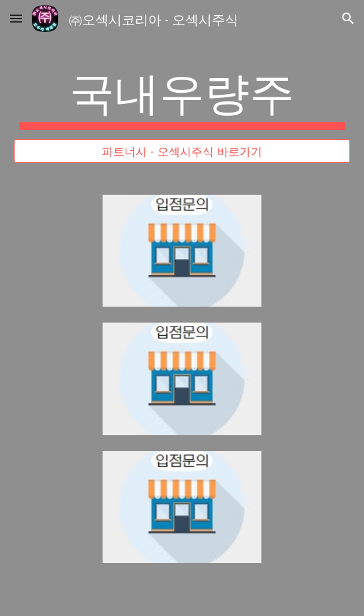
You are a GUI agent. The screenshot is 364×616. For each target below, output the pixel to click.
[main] (182, 96)
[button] (16, 18)
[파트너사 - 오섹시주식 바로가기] (182, 151)
